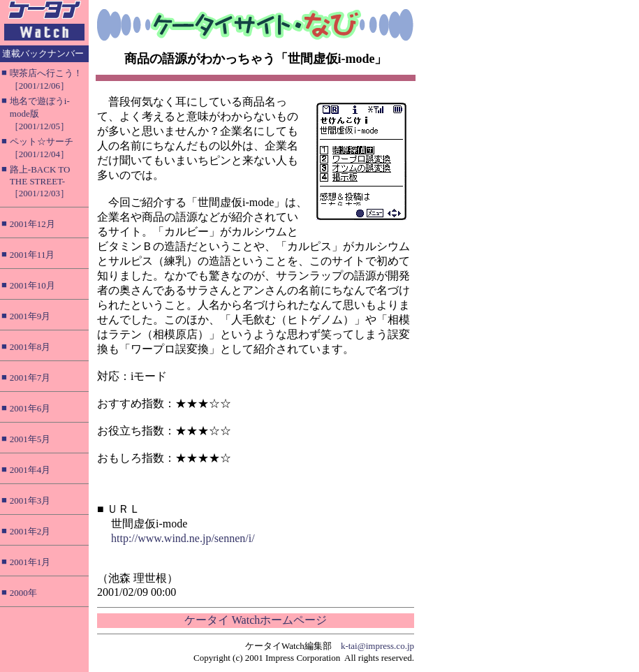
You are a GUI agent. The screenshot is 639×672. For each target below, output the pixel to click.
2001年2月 (30, 531)
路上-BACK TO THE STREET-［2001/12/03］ (40, 181)
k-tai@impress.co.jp (377, 646)
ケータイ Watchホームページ (256, 620)
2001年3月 (30, 501)
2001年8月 (30, 347)
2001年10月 (32, 285)
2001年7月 (30, 378)
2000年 (23, 593)
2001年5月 (30, 439)
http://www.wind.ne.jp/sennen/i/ (183, 538)
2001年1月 (30, 562)
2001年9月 (30, 316)
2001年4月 (30, 470)
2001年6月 (30, 408)
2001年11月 (32, 255)
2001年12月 (32, 224)
